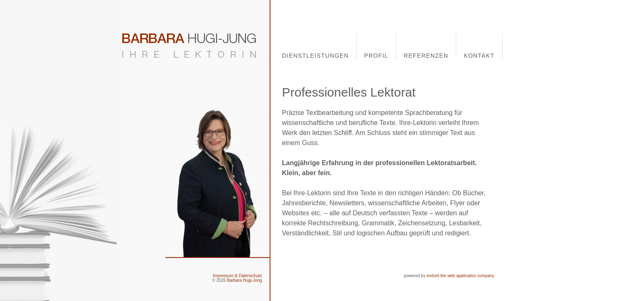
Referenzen (426, 55)
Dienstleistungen (316, 55)
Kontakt (479, 55)
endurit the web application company (460, 276)
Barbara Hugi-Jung (245, 280)
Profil (376, 55)
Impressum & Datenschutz (237, 276)
